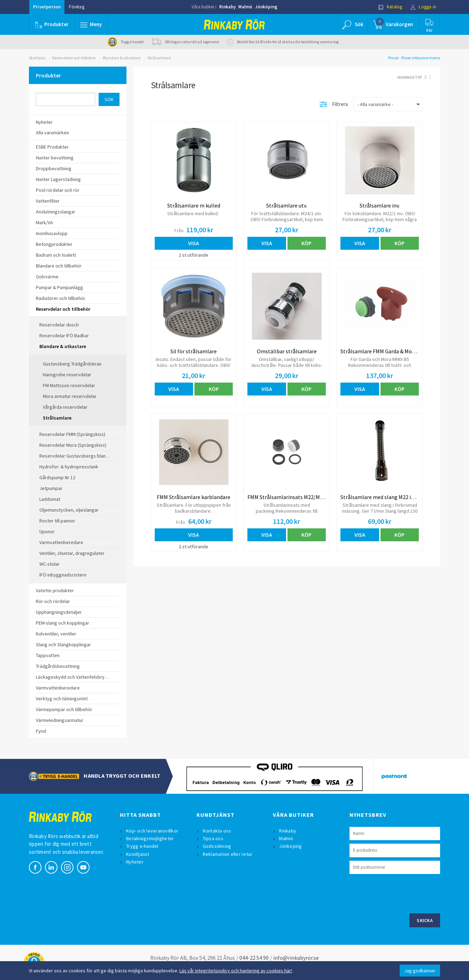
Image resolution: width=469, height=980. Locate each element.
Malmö (245, 7)
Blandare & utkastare (122, 58)
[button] (91, 24)
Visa (194, 243)
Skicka (425, 920)
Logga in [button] (423, 7)
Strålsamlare (159, 58)
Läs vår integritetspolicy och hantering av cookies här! (236, 971)
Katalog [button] (390, 7)
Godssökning (217, 846)
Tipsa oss (213, 838)
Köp (306, 243)
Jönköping (266, 7)
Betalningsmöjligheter (150, 838)
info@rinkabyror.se (296, 958)
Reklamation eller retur (228, 854)
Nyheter (135, 862)
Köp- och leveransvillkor (152, 831)
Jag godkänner (420, 971)
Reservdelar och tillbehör (74, 58)
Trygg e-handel (142, 846)
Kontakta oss (217, 831)
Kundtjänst (138, 854)
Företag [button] (76, 7)
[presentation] (402, 893)
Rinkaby (227, 7)
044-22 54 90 (254, 958)
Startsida (37, 58)
